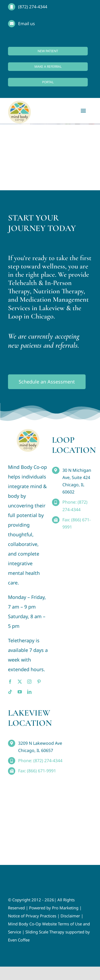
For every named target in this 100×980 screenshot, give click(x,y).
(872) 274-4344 (33, 7)
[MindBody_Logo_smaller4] (28, 431)
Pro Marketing (65, 908)
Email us (27, 24)
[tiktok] (10, 692)
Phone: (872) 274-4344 (40, 761)
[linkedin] (29, 692)
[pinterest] (39, 682)
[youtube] (20, 692)
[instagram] (29, 682)
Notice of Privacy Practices (32, 916)
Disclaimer (70, 916)
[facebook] (10, 682)
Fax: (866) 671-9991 (37, 771)
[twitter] (20, 682)
